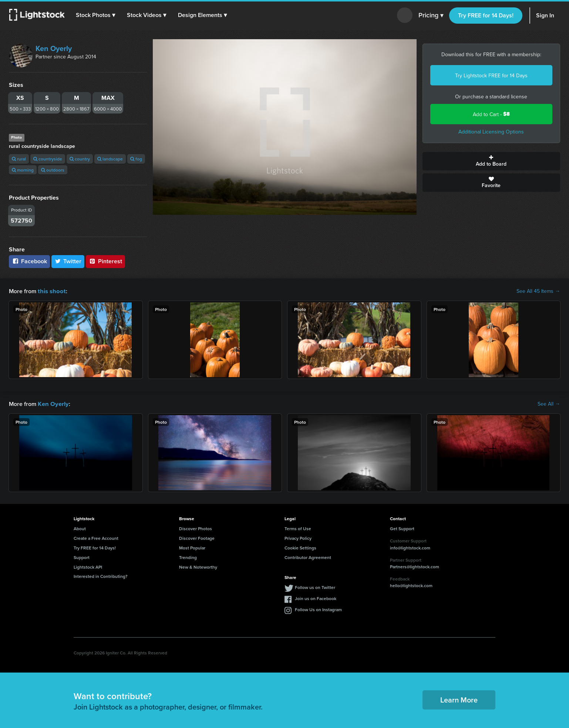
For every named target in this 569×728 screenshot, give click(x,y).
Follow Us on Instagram (318, 609)
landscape (110, 159)
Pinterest (105, 261)
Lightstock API (88, 566)
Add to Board (491, 161)
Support (82, 557)
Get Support (402, 528)
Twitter (68, 261)
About (80, 528)
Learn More (459, 699)
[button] (96, 15)
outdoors (53, 170)
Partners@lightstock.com (415, 566)
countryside (48, 159)
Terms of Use (298, 528)
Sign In (545, 15)
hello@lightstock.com (411, 585)
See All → (549, 403)
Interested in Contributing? (101, 575)
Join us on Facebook (316, 598)
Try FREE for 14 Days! (486, 15)
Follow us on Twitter (315, 587)
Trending (188, 557)
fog (136, 159)
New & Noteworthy (198, 566)
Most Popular (192, 547)
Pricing (431, 16)
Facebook (29, 261)
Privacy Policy (298, 537)
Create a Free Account (96, 537)
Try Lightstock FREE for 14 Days (491, 75)
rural (19, 159)
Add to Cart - (491, 114)
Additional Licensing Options (491, 132)
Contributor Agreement (308, 557)
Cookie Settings (300, 547)
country (80, 159)
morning (23, 170)
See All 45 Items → (538, 291)
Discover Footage (197, 537)
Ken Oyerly (54, 48)
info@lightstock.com (410, 547)
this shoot (51, 291)
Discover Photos (196, 528)
